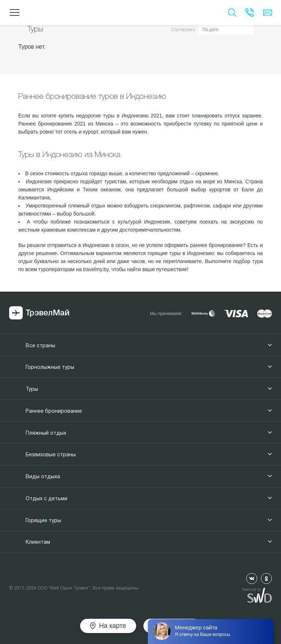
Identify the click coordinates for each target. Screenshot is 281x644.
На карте (113, 626)
